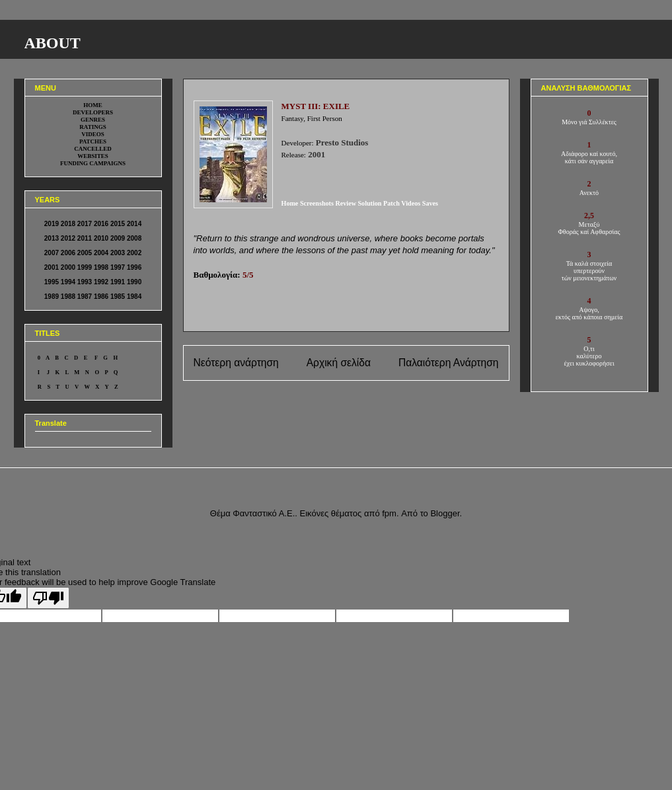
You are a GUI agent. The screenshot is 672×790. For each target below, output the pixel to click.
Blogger (445, 513)
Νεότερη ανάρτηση (236, 363)
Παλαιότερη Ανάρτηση (449, 363)
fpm (389, 513)
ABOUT (53, 43)
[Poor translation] (48, 598)
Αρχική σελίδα (339, 363)
